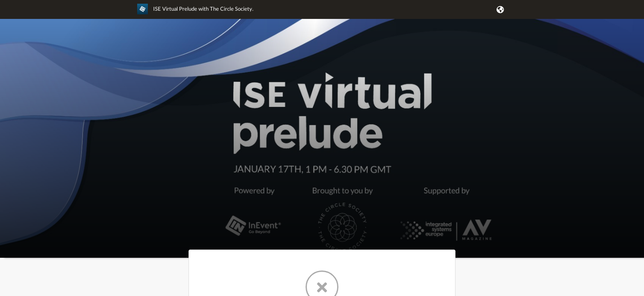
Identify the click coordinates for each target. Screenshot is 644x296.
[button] (499, 9)
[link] (195, 13)
